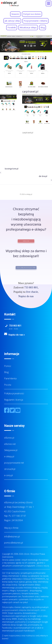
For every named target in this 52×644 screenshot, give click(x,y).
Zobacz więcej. (43, 566)
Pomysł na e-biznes (32, 14)
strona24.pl (10, 469)
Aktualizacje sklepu (28, 27)
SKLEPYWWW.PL (38, 579)
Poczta (8, 385)
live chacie (32, 292)
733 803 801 (31, 287)
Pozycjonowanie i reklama (35, 21)
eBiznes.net (10, 444)
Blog (43, 27)
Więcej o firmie (11, 528)
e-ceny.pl (8, 475)
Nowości (15, 14)
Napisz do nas (26, 296)
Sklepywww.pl (11, 450)
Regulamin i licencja (14, 400)
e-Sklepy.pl (26, 579)
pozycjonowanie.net (14, 463)
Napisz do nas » (17, 335)
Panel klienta (10, 378)
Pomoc (8, 366)
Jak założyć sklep (12, 21)
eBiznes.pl (9, 438)
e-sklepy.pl (9, 456)
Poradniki (12, 27)
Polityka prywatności (14, 393)
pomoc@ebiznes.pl (14, 543)
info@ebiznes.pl (12, 537)
